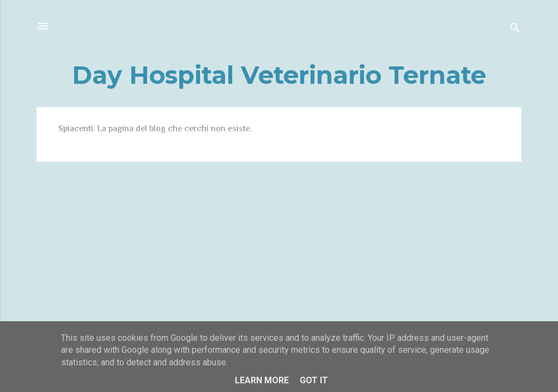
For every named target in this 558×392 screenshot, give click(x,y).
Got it (314, 380)
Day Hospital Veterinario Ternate (279, 75)
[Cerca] (515, 30)
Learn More (262, 380)
